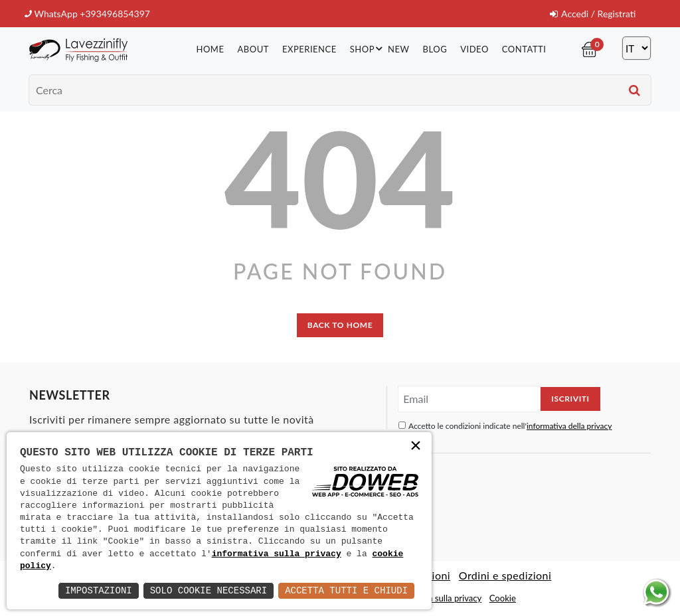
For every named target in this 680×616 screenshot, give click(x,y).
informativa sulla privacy (277, 554)
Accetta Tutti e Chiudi (346, 590)
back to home (340, 325)
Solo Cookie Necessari (209, 590)
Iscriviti (570, 399)
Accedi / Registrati (593, 14)
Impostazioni (99, 590)
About (253, 49)
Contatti (524, 49)
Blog (435, 49)
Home (210, 49)
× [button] (416, 447)
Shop (368, 48)
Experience (309, 49)
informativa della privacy (569, 426)
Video (474, 49)
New (398, 49)
